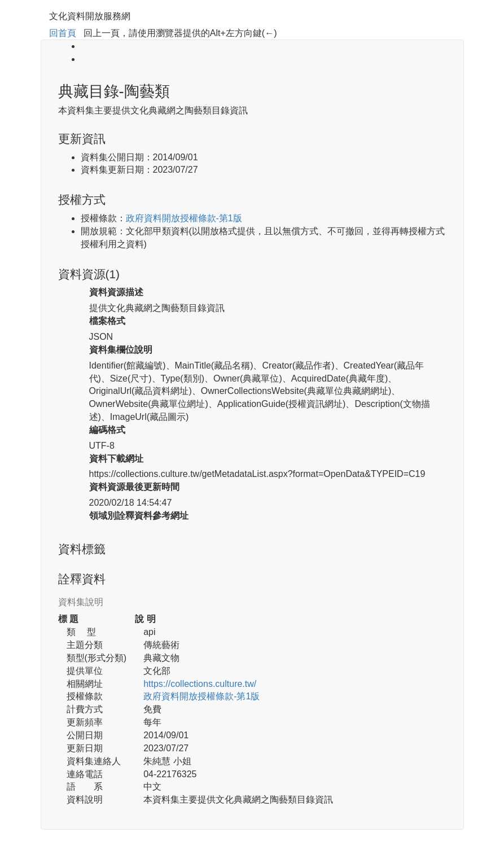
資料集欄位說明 (121, 350)
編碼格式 (107, 430)
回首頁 (63, 33)
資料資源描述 (116, 292)
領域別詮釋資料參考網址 (139, 516)
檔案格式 (107, 321)
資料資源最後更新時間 (134, 487)
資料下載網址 (116, 459)
